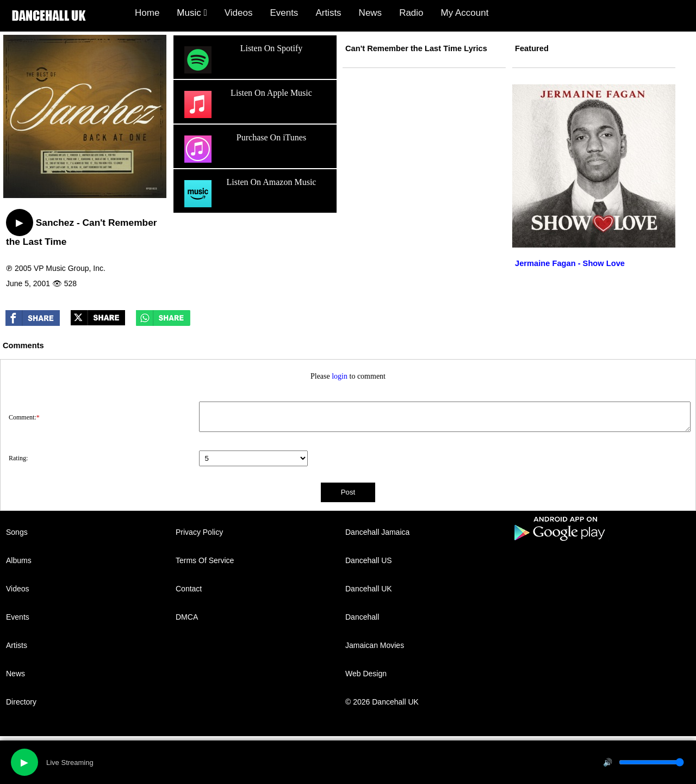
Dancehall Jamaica (377, 532)
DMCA (187, 617)
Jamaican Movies (375, 645)
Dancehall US (369, 560)
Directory (21, 702)
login (340, 376)
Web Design (366, 674)
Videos (239, 13)
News (371, 13)
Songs (17, 532)
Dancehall (362, 617)
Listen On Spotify (242, 60)
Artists (328, 13)
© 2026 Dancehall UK (382, 702)
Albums (19, 560)
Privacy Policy (199, 532)
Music (192, 13)
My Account (465, 13)
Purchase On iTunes (244, 149)
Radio (411, 13)
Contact (189, 589)
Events (284, 13)
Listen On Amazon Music (249, 194)
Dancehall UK (369, 589)
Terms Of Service (205, 560)
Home (147, 13)
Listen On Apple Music (247, 104)
